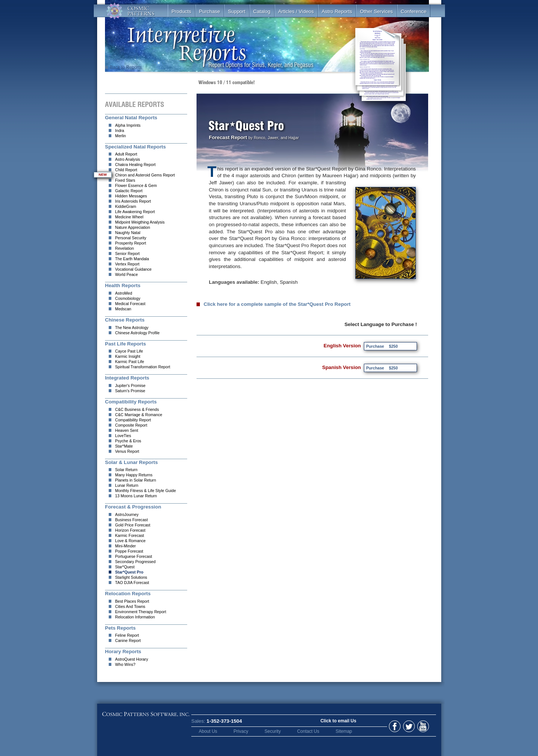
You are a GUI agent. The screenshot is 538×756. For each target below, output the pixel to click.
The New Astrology (132, 328)
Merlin (120, 136)
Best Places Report (132, 601)
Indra (120, 130)
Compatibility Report (133, 420)
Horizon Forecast (130, 530)
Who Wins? (125, 664)
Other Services (376, 11)
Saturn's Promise (130, 391)
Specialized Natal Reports (135, 147)
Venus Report (127, 451)
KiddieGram (126, 206)
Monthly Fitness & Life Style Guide (146, 491)
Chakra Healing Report (135, 165)
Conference (414, 11)
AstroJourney (127, 514)
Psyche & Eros (128, 441)
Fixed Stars (125, 180)
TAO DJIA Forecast (132, 583)
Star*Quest (125, 567)
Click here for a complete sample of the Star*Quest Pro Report (277, 304)
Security (273, 731)
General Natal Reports (131, 118)
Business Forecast (132, 520)
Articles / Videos (296, 11)
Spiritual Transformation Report (143, 367)
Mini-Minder (126, 546)
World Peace (126, 274)
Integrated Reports (127, 378)
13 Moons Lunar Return (136, 496)
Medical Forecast (130, 304)
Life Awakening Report (135, 212)
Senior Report (127, 253)
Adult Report (126, 154)
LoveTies (123, 436)
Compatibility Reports (131, 402)
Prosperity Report (131, 243)
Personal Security (131, 238)
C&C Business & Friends (137, 409)
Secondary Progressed (135, 562)
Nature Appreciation (133, 227)
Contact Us (308, 731)
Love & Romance (130, 541)
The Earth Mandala (132, 259)
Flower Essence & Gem (136, 185)
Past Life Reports (126, 344)
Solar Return (126, 470)
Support (237, 11)
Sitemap (344, 731)
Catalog (262, 11)
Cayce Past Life (129, 351)
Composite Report (131, 425)
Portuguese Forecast (134, 556)
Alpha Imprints (128, 125)
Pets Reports (120, 628)
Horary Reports (123, 651)
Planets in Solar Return (136, 480)
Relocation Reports (128, 594)
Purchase (210, 11)
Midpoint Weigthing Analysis (140, 222)
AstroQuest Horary (132, 659)
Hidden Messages (131, 196)
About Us (208, 731)
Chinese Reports (125, 320)
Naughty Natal (128, 233)
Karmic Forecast (130, 535)
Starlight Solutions (131, 577)
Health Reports (123, 285)
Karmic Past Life (130, 362)
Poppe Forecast (129, 551)
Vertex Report (127, 264)
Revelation (124, 248)
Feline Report (127, 635)
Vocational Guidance (133, 269)
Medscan (123, 309)
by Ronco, (257, 138)
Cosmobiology (128, 298)
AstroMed (124, 293)
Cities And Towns (130, 606)
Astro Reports (337, 11)
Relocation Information (135, 617)
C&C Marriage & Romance (139, 415)
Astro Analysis (128, 159)
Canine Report (128, 640)
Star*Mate (124, 446)
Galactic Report (129, 191)
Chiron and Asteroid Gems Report (145, 175)
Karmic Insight (128, 356)
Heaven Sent (127, 430)
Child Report (126, 170)
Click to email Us (338, 721)
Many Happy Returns (134, 475)
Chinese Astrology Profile (137, 333)
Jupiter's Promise (130, 385)
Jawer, (274, 138)
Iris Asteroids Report (133, 201)
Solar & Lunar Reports (131, 462)
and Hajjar (290, 138)
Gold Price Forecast (133, 525)
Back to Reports (123, 67)
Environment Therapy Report (141, 612)
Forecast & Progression (133, 507)
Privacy (241, 731)
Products (181, 11)
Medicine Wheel (129, 217)
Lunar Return (127, 485)
